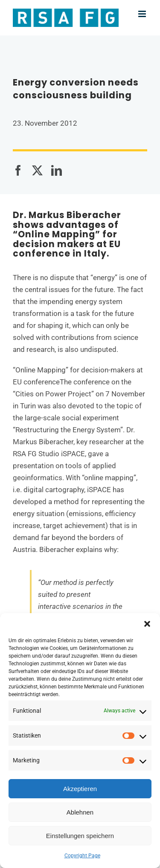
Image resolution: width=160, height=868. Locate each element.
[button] (147, 624)
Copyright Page (82, 856)
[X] (37, 171)
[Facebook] (18, 171)
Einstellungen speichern (80, 836)
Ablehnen (80, 812)
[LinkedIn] (57, 171)
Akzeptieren (80, 789)
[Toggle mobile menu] (143, 14)
